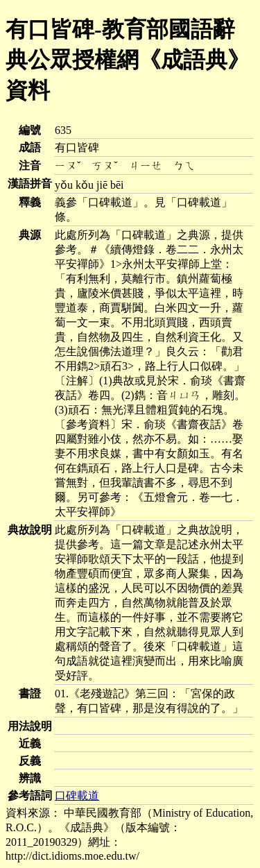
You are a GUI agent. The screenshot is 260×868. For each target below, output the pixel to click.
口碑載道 (77, 795)
